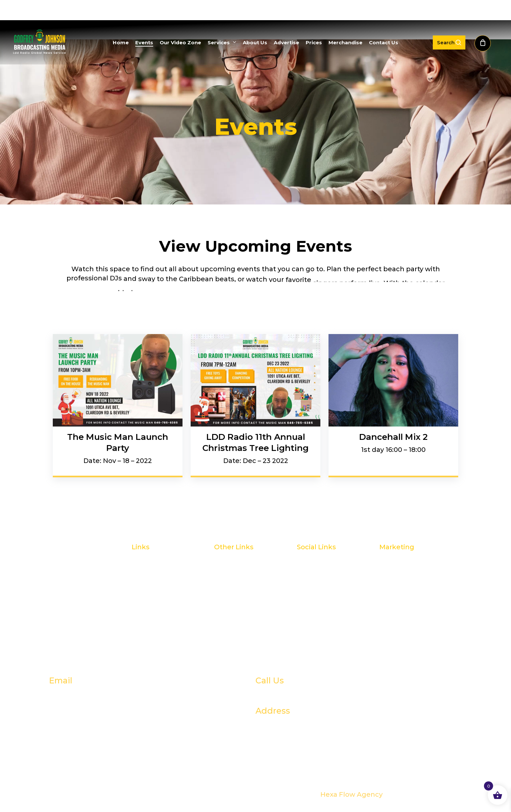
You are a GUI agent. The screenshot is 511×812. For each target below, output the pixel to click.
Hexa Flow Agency (351, 794)
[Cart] (486, 42)
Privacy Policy (237, 615)
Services (146, 603)
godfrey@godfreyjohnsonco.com (136, 694)
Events (143, 578)
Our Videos (150, 591)
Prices (224, 578)
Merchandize (236, 591)
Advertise (230, 566)
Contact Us (233, 603)
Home (142, 566)
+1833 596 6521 (293, 694)
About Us (147, 615)
